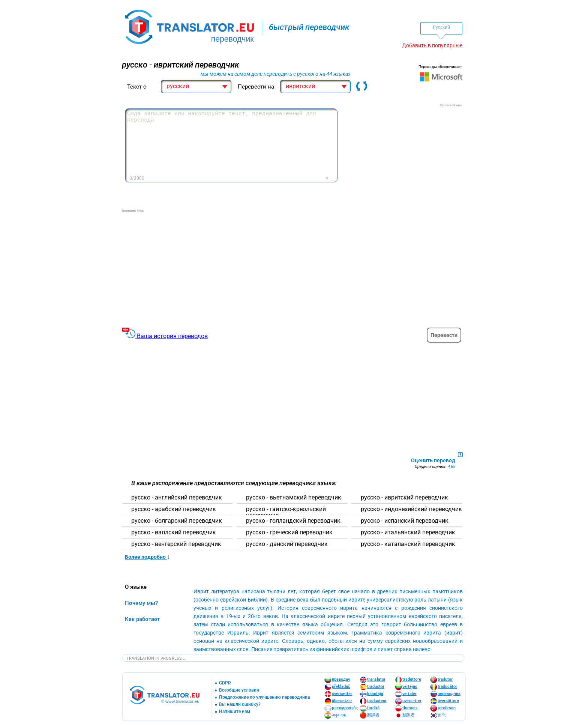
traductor (376, 687)
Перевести (444, 335)
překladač (341, 687)
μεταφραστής (345, 708)
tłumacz (410, 708)
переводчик (449, 694)
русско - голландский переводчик (293, 521)
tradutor (445, 679)
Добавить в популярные (432, 45)
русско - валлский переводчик (174, 532)
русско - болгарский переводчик (177, 521)
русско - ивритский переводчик (404, 498)
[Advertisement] (406, 155)
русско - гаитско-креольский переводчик (286, 512)
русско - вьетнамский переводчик (294, 498)
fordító (373, 708)
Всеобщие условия (239, 690)
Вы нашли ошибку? (240, 705)
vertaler (409, 694)
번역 (442, 715)
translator (376, 679)
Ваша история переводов (172, 336)
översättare (448, 701)
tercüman (447, 708)
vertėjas (410, 687)
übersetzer (342, 701)
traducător (447, 687)
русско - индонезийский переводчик (411, 509)
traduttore (412, 679)
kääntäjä (375, 694)
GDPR (225, 683)
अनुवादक (339, 715)
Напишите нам (235, 712)
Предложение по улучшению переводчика (264, 697)
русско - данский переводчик (287, 544)
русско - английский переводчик (177, 498)
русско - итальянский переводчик (408, 532)
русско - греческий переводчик (289, 532)
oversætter (342, 694)
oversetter (412, 701)
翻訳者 (409, 715)
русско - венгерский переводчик (176, 544)
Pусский (441, 27)
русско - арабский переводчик (174, 509)
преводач (341, 679)
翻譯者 (373, 715)
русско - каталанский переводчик (408, 544)
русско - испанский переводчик (405, 521)
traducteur (377, 701)
